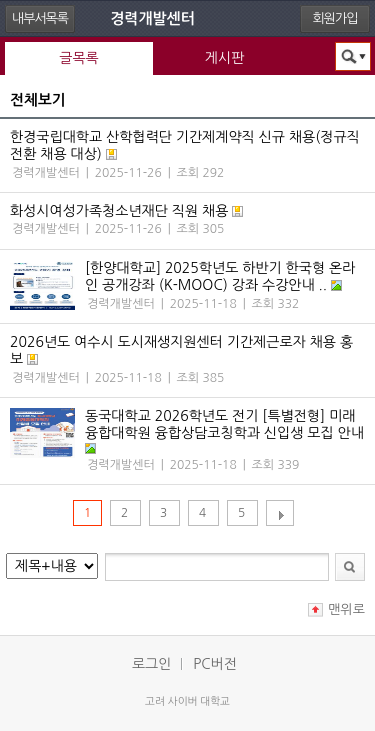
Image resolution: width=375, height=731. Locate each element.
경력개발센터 (152, 18)
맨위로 (346, 609)
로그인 (151, 664)
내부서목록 (40, 18)
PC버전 (215, 664)
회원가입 (335, 18)
